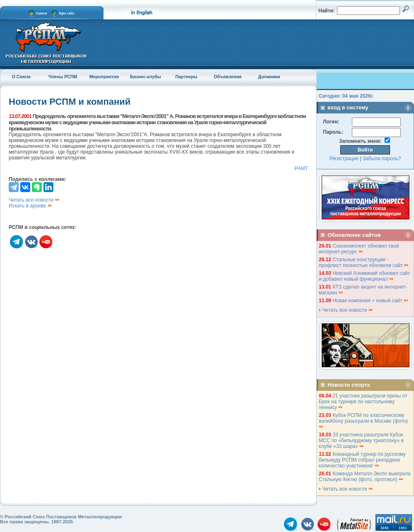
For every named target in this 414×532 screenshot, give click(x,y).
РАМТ (301, 169)
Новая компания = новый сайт (371, 301)
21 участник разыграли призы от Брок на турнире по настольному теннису (363, 402)
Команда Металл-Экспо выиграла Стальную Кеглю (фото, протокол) (365, 477)
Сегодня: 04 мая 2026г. (346, 96)
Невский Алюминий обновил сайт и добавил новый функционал (364, 276)
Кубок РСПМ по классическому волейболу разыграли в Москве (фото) (364, 420)
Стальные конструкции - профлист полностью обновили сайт (364, 262)
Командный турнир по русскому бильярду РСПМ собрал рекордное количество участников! (362, 460)
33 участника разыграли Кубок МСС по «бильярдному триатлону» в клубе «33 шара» (361, 441)
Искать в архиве (31, 206)
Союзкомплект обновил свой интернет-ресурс (359, 249)
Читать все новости (34, 200)
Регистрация (344, 159)
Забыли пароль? (382, 159)
